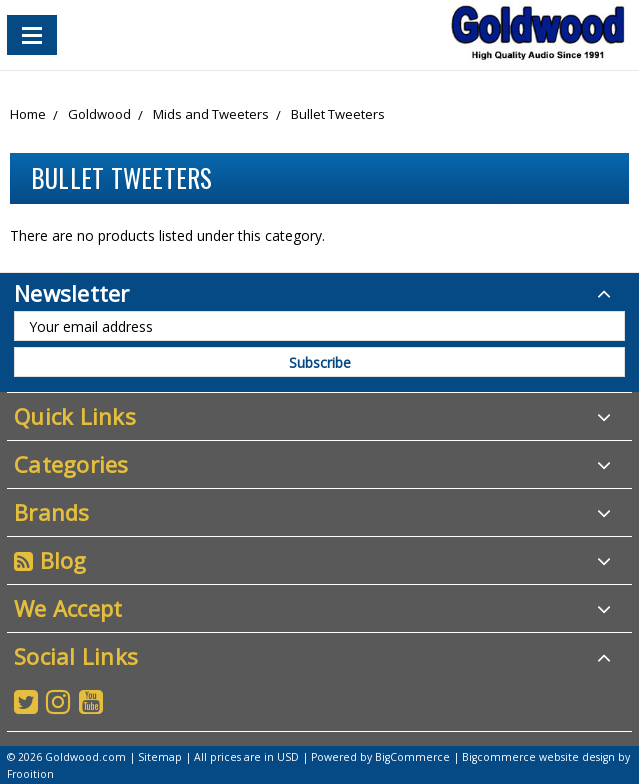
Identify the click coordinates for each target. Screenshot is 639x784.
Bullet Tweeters (338, 114)
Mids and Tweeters (211, 114)
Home (28, 114)
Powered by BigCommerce (380, 757)
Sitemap (160, 757)
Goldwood (99, 114)
